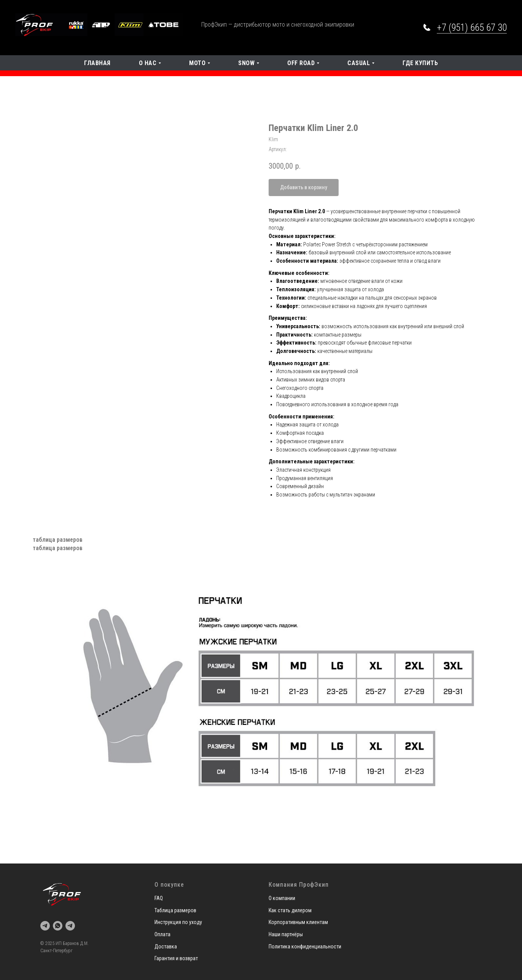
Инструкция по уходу (178, 922)
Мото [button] (197, 63)
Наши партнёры (286, 934)
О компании (282, 898)
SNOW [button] (246, 63)
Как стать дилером (290, 910)
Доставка (166, 946)
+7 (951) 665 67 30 (472, 28)
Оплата (162, 934)
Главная (97, 63)
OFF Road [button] (301, 63)
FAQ (159, 898)
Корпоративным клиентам (298, 922)
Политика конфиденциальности (305, 946)
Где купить (420, 63)
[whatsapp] (58, 926)
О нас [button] (148, 63)
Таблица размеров (175, 910)
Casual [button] (359, 63)
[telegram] (45, 926)
